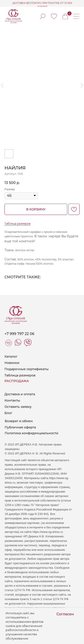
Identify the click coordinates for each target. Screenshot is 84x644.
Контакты (12, 400)
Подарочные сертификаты (27, 369)
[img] (54, 16)
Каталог (11, 357)
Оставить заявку (18, 407)
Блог (8, 413)
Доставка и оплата (20, 394)
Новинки (12, 363)
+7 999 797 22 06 (19, 334)
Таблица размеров (17, 224)
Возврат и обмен (19, 421)
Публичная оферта (20, 427)
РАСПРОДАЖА (17, 381)
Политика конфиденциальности (31, 433)
